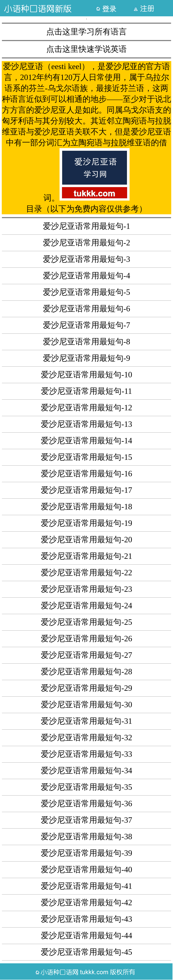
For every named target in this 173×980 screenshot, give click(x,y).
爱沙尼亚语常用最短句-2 (86, 243)
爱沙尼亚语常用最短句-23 (86, 589)
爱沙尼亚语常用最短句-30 (86, 705)
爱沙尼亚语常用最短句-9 (86, 358)
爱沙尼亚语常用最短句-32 (86, 738)
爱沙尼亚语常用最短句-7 (86, 325)
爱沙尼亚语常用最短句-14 (86, 441)
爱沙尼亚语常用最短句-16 (86, 474)
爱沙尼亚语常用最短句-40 (86, 870)
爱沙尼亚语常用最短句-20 (86, 540)
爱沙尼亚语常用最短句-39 (86, 853)
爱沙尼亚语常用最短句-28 (86, 672)
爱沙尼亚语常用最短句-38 (86, 837)
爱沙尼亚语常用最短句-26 (86, 639)
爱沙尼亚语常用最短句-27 (86, 655)
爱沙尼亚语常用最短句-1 (86, 226)
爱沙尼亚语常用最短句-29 (86, 688)
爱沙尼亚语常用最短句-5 (86, 292)
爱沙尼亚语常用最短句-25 (86, 622)
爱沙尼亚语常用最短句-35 (86, 787)
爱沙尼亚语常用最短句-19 (86, 523)
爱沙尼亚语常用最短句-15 (86, 457)
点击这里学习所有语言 (86, 32)
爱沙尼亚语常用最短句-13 (86, 424)
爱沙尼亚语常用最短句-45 (86, 952)
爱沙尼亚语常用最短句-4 (86, 276)
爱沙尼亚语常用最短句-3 (86, 259)
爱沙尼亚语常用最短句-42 (86, 903)
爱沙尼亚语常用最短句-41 (86, 886)
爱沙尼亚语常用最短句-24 (86, 606)
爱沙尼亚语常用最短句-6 (86, 309)
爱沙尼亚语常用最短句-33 (86, 754)
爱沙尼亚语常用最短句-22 (86, 573)
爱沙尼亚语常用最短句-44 (86, 936)
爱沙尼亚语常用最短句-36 (86, 804)
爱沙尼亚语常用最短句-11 (86, 391)
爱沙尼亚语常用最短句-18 (86, 507)
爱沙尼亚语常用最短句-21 (86, 556)
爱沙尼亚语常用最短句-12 (86, 408)
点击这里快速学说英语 (86, 49)
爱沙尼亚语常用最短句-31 (86, 721)
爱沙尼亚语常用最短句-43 (86, 919)
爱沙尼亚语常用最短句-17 (86, 490)
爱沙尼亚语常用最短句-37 (86, 820)
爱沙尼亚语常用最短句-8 (86, 342)
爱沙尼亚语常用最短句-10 (86, 375)
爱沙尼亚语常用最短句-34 (86, 771)
